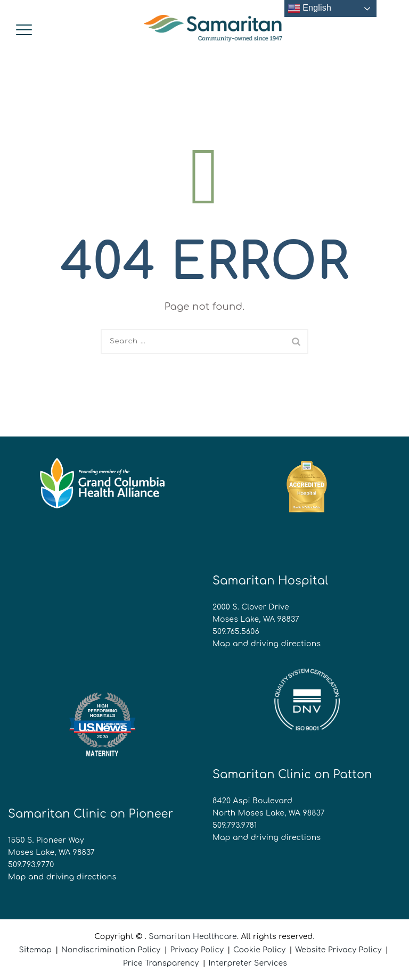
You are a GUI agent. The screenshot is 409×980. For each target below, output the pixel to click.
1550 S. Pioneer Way (46, 840)
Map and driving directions (267, 644)
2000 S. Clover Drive (251, 607)
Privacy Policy (197, 950)
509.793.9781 (235, 825)
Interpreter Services (248, 963)
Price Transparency (161, 963)
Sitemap (35, 950)
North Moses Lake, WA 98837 (269, 813)
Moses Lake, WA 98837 (256, 619)
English (310, 9)
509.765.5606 (236, 632)
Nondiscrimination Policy (111, 950)
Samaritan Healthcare (193, 937)
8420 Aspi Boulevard (252, 801)
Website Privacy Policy (338, 950)
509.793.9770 (31, 865)
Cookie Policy (259, 950)
